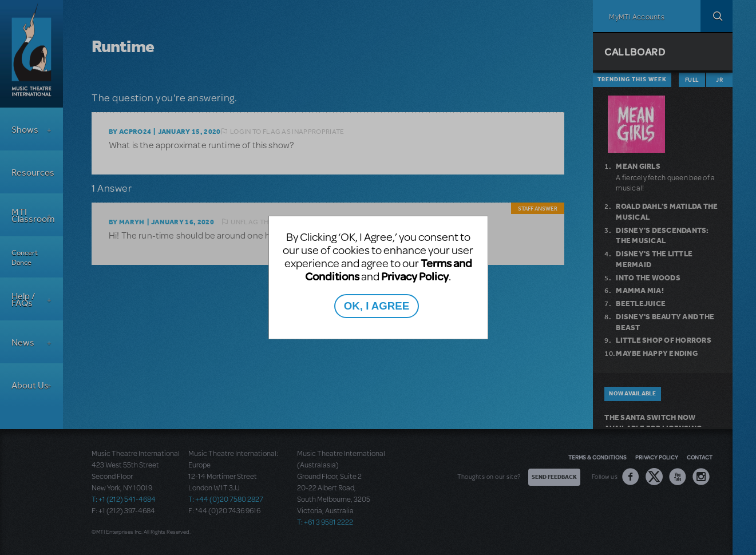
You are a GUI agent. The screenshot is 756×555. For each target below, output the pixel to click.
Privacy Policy (415, 276)
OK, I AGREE (377, 306)
